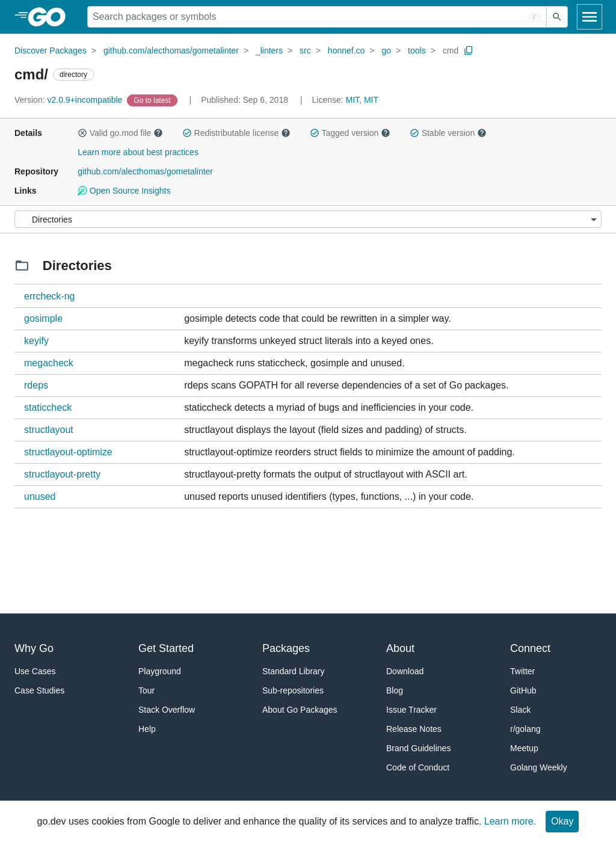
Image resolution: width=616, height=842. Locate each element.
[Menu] (308, 219)
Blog (395, 690)
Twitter (522, 671)
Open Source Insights (124, 191)
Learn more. (510, 821)
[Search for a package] (317, 17)
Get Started (166, 648)
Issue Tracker (411, 710)
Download (405, 671)
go (386, 51)
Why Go (34, 648)
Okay (562, 821)
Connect (530, 648)
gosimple (43, 318)
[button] (82, 133)
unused (40, 496)
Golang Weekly (539, 767)
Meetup (524, 748)
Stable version (448, 133)
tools (417, 51)
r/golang (525, 729)
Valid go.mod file (120, 133)
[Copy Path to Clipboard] (469, 51)
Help (147, 729)
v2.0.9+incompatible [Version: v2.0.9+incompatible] (69, 100)
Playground (160, 671)
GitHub (523, 690)
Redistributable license (236, 133)
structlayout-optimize (68, 452)
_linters (269, 51)
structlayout (49, 430)
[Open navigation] (590, 17)
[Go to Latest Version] (153, 100)
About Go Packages (300, 710)
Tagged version (350, 133)
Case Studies (39, 690)
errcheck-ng (49, 296)
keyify (36, 341)
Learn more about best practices (138, 152)
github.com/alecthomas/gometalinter (171, 51)
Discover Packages (51, 51)
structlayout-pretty (62, 474)
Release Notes (414, 729)
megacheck (49, 363)
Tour (146, 690)
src (305, 51)
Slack (520, 710)
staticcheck (48, 407)
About (400, 648)
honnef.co (346, 51)
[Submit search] (557, 17)
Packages (286, 648)
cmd (451, 51)
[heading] (51, 17)
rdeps (36, 385)
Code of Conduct (418, 767)
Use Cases (35, 671)
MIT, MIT (362, 100)
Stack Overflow (167, 710)
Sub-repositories (293, 690)
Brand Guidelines (418, 748)
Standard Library (294, 671)
